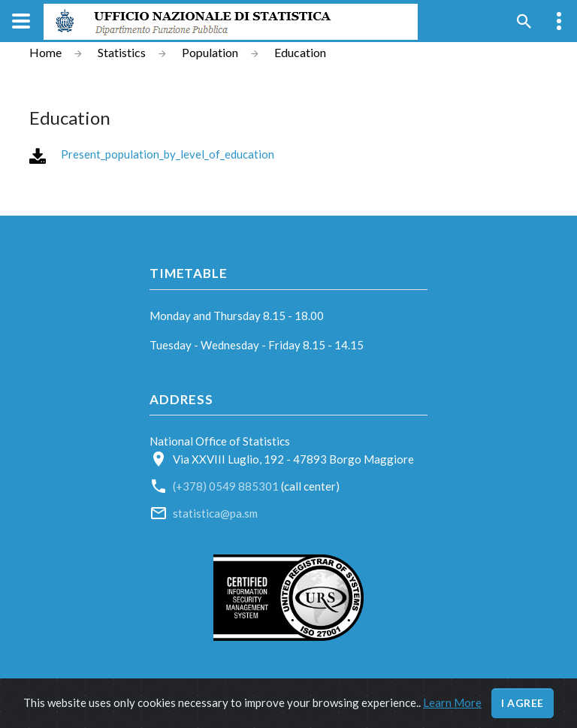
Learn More (452, 702)
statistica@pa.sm (215, 513)
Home (45, 53)
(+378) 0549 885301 (227, 486)
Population (210, 53)
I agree (523, 703)
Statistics (122, 53)
